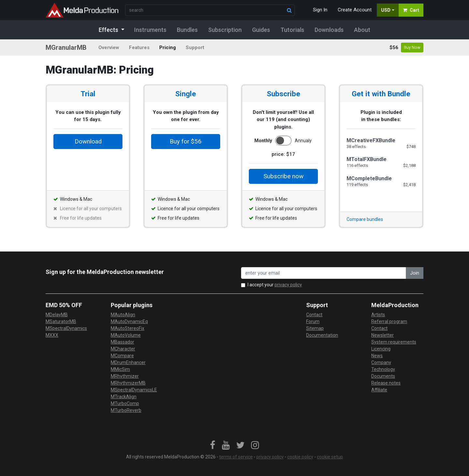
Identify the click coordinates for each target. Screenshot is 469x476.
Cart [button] (411, 10)
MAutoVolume (126, 335)
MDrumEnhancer (128, 362)
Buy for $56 (186, 142)
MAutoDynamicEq (129, 321)
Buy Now (412, 47)
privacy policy (288, 285)
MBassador (122, 342)
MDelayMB (57, 315)
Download (88, 142)
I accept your (275, 285)
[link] (213, 445)
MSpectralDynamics (66, 328)
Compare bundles (365, 219)
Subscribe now (284, 176)
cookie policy (300, 457)
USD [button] (386, 10)
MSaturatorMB (61, 321)
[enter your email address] (324, 273)
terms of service (236, 457)
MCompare (122, 356)
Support (195, 48)
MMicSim (120, 369)
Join (415, 273)
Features (139, 48)
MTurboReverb (126, 410)
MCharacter (123, 349)
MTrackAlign (124, 397)
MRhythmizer (125, 376)
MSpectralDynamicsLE (134, 390)
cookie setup (330, 457)
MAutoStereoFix (128, 328)
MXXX (52, 335)
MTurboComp (125, 403)
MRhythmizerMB (128, 383)
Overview (109, 48)
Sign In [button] (320, 10)
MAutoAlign (123, 315)
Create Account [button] (355, 10)
